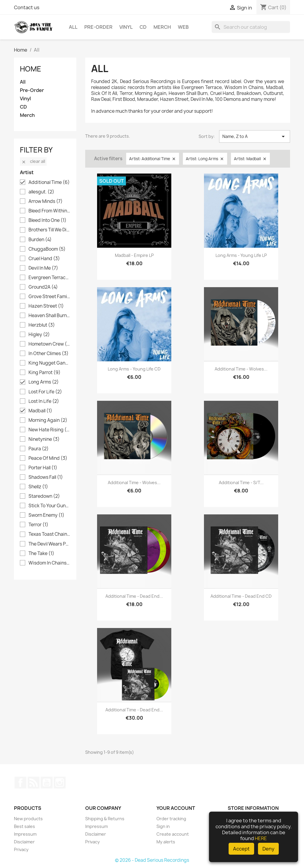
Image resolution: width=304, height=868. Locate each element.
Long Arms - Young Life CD (134, 369)
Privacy (21, 849)
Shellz (38, 487)
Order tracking (171, 819)
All (73, 27)
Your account (176, 808)
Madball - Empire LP (134, 255)
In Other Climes (49, 354)
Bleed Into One (47, 220)
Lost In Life (44, 401)
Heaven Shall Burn (49, 316)
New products (28, 819)
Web (183, 27)
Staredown (44, 496)
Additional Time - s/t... (241, 483)
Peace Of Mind (48, 458)
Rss (34, 783)
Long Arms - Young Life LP (241, 255)
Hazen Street (46, 306)
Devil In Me (43, 268)
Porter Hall (43, 468)
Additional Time (49, 182)
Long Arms (44, 382)
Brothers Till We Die (49, 230)
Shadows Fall (46, 477)
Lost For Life (45, 392)
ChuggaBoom (47, 249)
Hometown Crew (49, 344)
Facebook (20, 783)
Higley (39, 335)
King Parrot (45, 373)
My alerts (166, 842)
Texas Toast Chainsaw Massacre (49, 534)
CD (143, 27)
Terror (38, 525)
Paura (39, 449)
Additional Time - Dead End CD (241, 596)
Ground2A (43, 287)
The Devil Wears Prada (49, 544)
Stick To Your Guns (49, 506)
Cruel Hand (44, 259)
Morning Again (48, 420)
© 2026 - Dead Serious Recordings (152, 860)
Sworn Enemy (46, 515)
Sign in (163, 826)
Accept (241, 849)
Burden (40, 240)
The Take (41, 554)
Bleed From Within (49, 211)
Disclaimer (24, 842)
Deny (268, 849)
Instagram (60, 783)
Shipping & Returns (105, 819)
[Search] (251, 27)
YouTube (47, 783)
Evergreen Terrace (49, 278)
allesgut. (41, 192)
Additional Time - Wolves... (241, 369)
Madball (40, 411)
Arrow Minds (46, 201)
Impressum (25, 834)
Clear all (33, 161)
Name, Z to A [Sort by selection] (255, 136)
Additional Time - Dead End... (134, 596)
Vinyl (126, 27)
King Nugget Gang (49, 363)
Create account (173, 834)
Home (31, 69)
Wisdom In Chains (49, 563)
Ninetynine (44, 439)
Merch (162, 27)
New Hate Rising (49, 430)
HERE (261, 838)
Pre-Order (98, 27)
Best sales (24, 826)
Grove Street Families (49, 297)
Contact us (27, 7)
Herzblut (42, 325)
